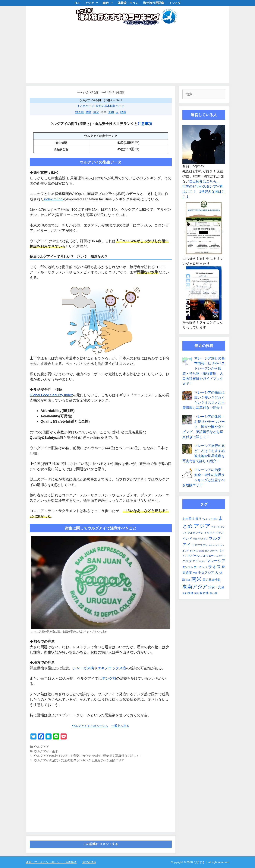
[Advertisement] (127, 55)
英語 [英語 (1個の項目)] (197, 593)
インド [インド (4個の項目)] (187, 539)
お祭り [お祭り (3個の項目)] (197, 519)
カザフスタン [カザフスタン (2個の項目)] (200, 545)
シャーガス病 (83, 668)
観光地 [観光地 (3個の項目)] (204, 593)
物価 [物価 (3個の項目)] (190, 593)
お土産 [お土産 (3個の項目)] (187, 519)
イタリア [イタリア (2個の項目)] (209, 533)
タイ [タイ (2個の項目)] (222, 551)
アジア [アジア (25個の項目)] (202, 526)
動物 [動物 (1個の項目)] (188, 580)
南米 (109, 3)
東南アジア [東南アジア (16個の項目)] (195, 587)
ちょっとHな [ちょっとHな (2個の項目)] (210, 519)
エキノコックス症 (112, 668)
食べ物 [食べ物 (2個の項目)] (213, 593)
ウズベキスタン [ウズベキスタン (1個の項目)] (200, 539)
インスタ (175, 3)
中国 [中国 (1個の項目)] (195, 573)
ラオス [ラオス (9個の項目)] (214, 567)
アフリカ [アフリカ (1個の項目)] (216, 527)
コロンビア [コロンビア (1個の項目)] (204, 551)
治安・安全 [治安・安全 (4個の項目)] (216, 587)
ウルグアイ (42, 747)
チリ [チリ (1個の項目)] (184, 556)
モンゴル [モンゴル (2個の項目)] (188, 567)
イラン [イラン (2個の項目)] (220, 533)
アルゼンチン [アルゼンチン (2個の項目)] (195, 533)
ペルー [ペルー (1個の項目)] (202, 561)
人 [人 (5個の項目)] (217, 572)
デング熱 (109, 678)
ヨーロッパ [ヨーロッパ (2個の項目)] (200, 567)
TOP (77, 3)
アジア (93, 3)
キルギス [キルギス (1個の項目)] (194, 551)
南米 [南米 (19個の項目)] (197, 579)
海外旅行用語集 (154, 3)
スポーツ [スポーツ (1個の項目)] (214, 551)
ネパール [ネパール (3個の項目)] (194, 556)
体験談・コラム (128, 3)
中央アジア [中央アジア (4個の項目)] (206, 573)
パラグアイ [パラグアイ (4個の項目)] (190, 561)
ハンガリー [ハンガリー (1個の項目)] (220, 556)
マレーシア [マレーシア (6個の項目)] (216, 561)
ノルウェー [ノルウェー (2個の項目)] (207, 556)
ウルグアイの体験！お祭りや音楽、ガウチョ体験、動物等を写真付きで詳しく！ (88, 756)
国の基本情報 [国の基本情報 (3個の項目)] (212, 580)
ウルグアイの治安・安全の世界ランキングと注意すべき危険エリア (79, 760)
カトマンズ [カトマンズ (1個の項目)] (214, 545)
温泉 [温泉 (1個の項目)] (184, 593)
